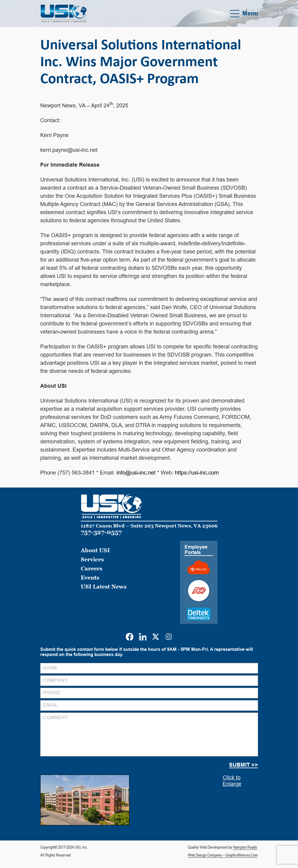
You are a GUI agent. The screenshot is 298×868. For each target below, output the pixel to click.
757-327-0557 (101, 532)
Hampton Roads (245, 847)
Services (92, 559)
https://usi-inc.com (197, 473)
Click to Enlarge (232, 781)
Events (90, 578)
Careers (92, 568)
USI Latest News (104, 587)
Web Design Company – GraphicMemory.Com (223, 855)
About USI (95, 550)
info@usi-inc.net (136, 473)
